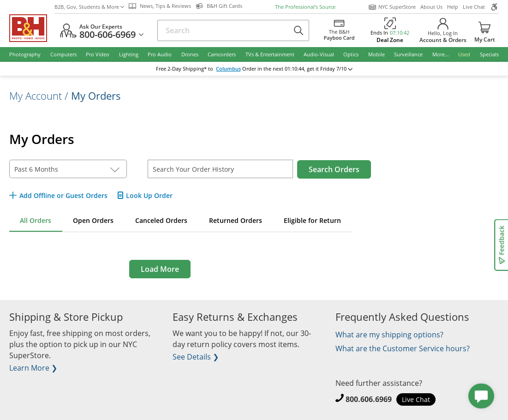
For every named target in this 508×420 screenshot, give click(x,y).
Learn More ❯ (33, 368)
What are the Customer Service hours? (403, 348)
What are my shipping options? (389, 335)
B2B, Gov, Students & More (89, 7)
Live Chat (474, 7)
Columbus (228, 69)
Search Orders (334, 169)
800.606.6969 (369, 399)
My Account (36, 96)
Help (453, 7)
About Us (431, 7)
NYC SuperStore (392, 7)
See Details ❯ (196, 357)
